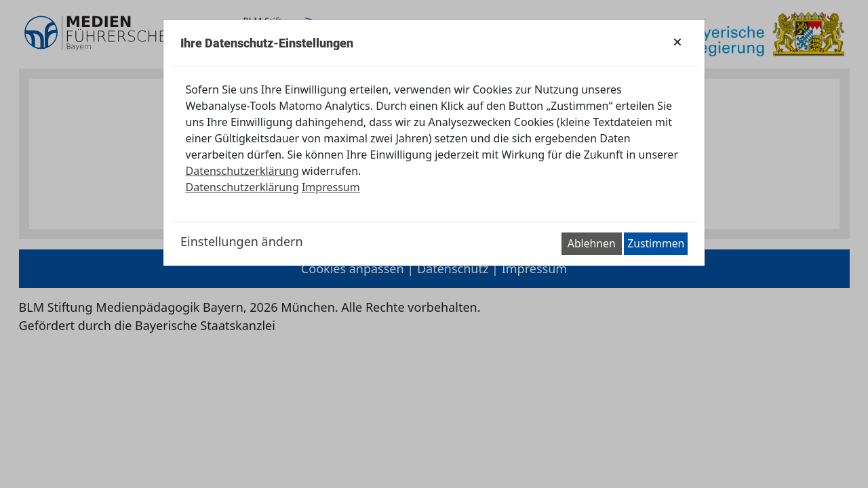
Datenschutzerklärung (242, 171)
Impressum (331, 187)
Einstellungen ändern (242, 241)
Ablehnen (592, 243)
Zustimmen (656, 243)
